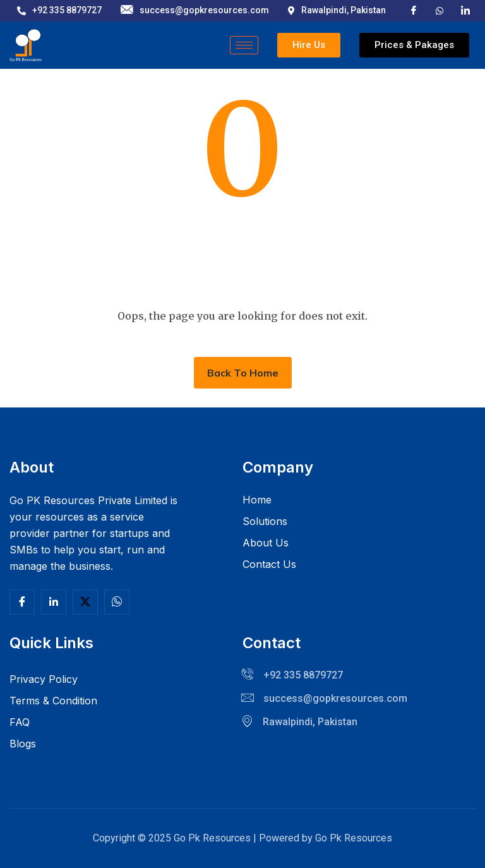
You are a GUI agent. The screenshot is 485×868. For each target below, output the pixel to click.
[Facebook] (414, 10)
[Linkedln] (54, 602)
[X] (440, 9)
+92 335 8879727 (59, 10)
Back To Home (243, 373)
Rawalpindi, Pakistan (337, 10)
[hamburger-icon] (244, 45)
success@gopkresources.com (195, 10)
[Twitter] (85, 602)
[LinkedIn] (465, 10)
